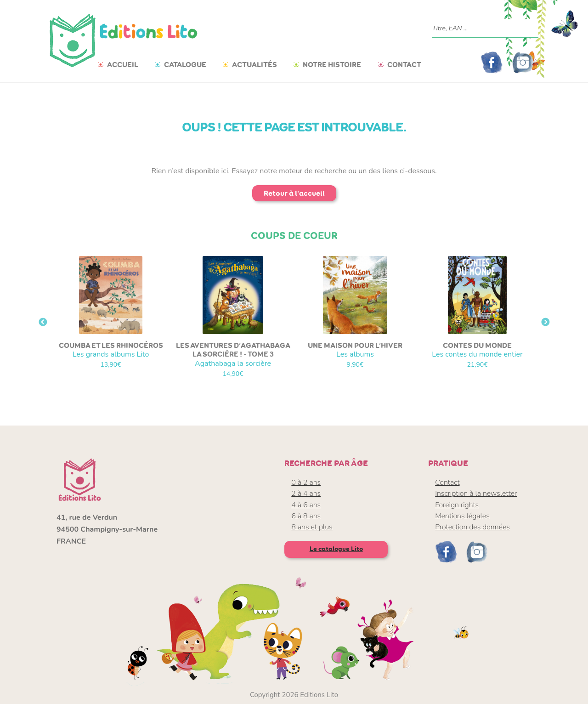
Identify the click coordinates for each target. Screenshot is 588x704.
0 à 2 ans (306, 483)
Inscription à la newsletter (476, 494)
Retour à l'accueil (294, 193)
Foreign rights (457, 505)
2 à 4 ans (306, 494)
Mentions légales (462, 516)
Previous (43, 323)
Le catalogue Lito (336, 549)
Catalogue (185, 65)
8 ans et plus (312, 527)
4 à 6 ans (306, 505)
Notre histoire (332, 65)
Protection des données (472, 527)
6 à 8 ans (306, 516)
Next (545, 323)
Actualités (254, 65)
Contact (404, 65)
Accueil (123, 65)
